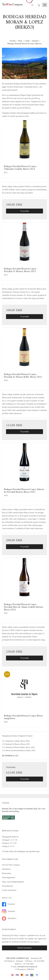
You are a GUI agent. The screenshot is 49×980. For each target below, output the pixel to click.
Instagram (8, 911)
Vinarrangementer (9, 878)
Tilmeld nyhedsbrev (25, 948)
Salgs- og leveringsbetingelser (13, 882)
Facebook (8, 904)
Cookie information (9, 890)
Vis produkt (25, 211)
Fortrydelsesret (7, 886)
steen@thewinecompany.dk (27, 967)
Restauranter (7, 873)
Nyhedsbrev (6, 869)
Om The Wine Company (11, 865)
